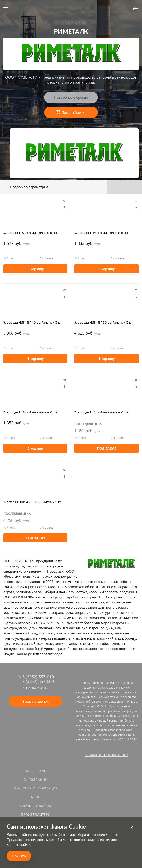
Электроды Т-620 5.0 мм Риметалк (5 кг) (30, 233)
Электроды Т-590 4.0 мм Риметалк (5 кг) (30, 412)
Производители (36, 814)
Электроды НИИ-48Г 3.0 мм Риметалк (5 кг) (32, 502)
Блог (35, 797)
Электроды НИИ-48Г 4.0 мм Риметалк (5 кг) (32, 322)
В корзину (35, 269)
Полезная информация (36, 788)
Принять (19, 856)
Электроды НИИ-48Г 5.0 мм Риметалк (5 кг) (103, 322)
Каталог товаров (35, 806)
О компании (36, 779)
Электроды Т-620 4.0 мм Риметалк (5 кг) (101, 412)
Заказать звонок (35, 701)
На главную (36, 771)
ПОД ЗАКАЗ (107, 448)
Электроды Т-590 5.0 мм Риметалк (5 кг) (101, 233)
